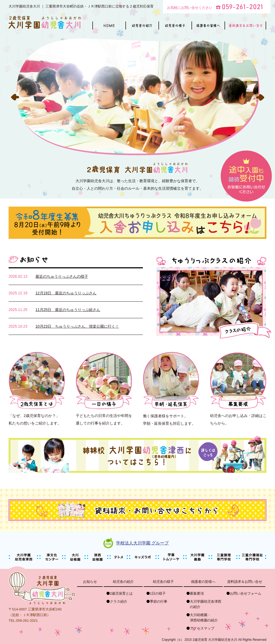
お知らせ (90, 582)
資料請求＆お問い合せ (245, 582)
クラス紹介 (119, 601)
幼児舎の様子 (163, 582)
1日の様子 (158, 593)
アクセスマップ (202, 628)
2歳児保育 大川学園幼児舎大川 (215, 640)
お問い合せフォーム (246, 593)
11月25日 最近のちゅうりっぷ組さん (68, 310)
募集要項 (197, 593)
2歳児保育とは (121, 593)
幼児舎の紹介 (123, 582)
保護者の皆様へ (203, 582)
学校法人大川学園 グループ (142, 543)
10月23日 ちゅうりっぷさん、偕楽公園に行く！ (77, 326)
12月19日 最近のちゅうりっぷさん (66, 293)
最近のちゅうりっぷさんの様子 (62, 276)
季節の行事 (159, 601)
